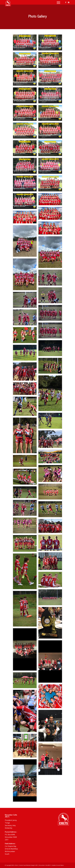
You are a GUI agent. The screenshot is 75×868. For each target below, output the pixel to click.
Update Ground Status (58, 865)
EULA (16, 865)
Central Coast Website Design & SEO (28, 865)
